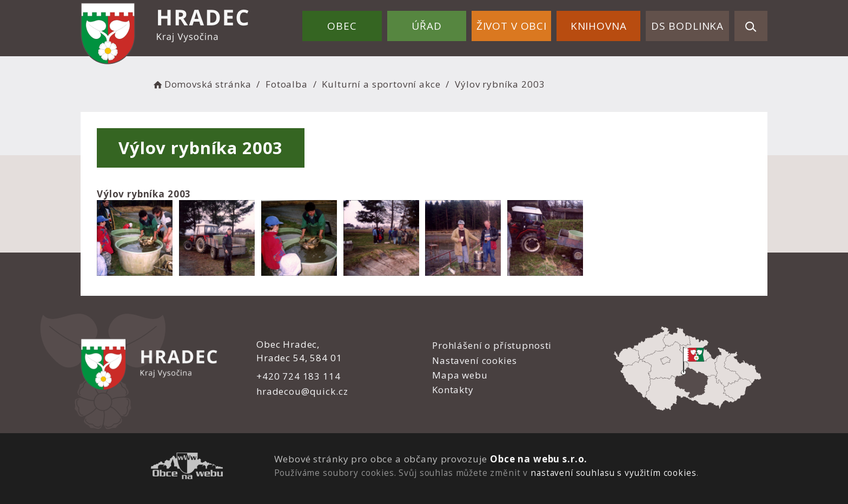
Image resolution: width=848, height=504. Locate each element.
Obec (342, 26)
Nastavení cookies (474, 360)
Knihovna (599, 26)
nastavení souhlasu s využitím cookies (613, 473)
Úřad (426, 26)
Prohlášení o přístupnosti (492, 345)
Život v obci (512, 26)
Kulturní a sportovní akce (381, 84)
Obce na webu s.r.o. (539, 459)
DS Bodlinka (687, 26)
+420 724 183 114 (299, 376)
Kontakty (453, 390)
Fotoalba (287, 84)
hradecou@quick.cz (302, 391)
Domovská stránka (201, 84)
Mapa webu (460, 375)
